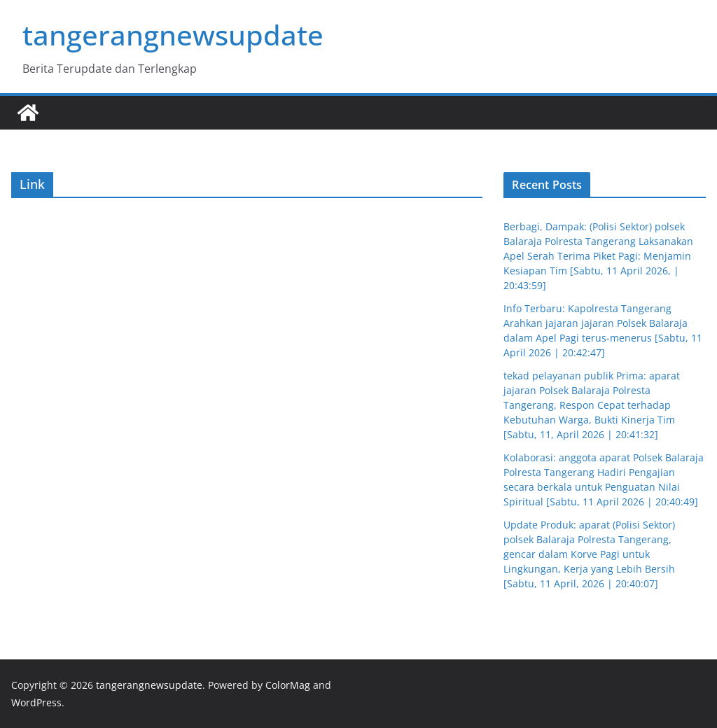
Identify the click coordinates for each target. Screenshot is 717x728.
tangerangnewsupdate (173, 35)
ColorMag (288, 685)
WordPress (36, 702)
